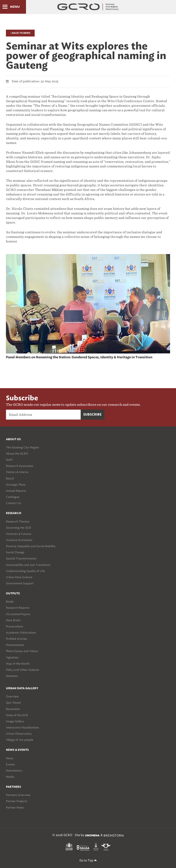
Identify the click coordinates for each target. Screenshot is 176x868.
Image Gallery (15, 721)
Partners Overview (18, 795)
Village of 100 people (20, 740)
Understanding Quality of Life (25, 571)
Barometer (13, 709)
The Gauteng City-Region (22, 447)
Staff (9, 460)
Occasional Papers (18, 614)
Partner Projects (17, 801)
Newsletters (14, 771)
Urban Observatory (19, 734)
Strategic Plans (16, 485)
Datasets (12, 676)
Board (10, 478)
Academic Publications (21, 633)
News (10, 758)
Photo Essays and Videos (22, 651)
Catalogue (13, 497)
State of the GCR (17, 715)
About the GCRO (17, 453)
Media (10, 777)
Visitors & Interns (17, 472)
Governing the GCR (18, 528)
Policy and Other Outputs (23, 670)
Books (10, 602)
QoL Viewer (14, 703)
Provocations (14, 626)
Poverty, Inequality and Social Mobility (31, 546)
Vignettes (12, 657)
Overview (12, 696)
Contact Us (13, 503)
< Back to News (20, 33)
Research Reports (18, 608)
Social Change (15, 552)
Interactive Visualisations (22, 727)
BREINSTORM (114, 835)
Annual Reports (16, 491)
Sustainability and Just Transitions (28, 565)
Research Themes (18, 521)
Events (10, 764)
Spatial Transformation (21, 558)
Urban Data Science (19, 577)
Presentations (15, 645)
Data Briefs (13, 620)
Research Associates (20, 466)
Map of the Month (18, 664)
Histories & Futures (19, 534)
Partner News (15, 807)
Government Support (20, 583)
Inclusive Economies (19, 540)
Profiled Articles (17, 639)
